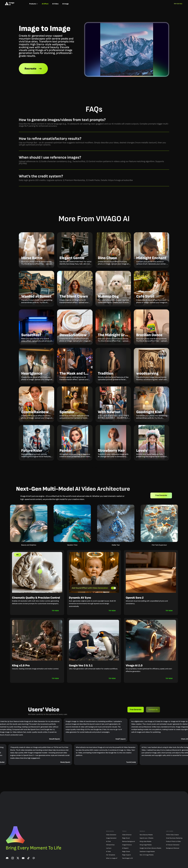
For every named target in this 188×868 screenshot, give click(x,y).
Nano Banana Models (146, 835)
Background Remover (173, 848)
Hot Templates (111, 855)
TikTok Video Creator (172, 835)
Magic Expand (126, 855)
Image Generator (111, 838)
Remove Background (129, 841)
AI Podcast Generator (173, 845)
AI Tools (108, 852)
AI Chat (108, 841)
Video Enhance (127, 835)
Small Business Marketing (174, 838)
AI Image (66, 4)
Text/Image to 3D (128, 858)
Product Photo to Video (173, 841)
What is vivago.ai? (112, 858)
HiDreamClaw (110, 845)
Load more (94, 467)
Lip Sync (109, 848)
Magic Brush (126, 838)
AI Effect (45, 4)
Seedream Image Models (147, 852)
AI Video (55, 4)
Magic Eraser (126, 852)
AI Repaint (125, 848)
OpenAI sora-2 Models (147, 838)
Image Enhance (127, 845)
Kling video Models (145, 841)
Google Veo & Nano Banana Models (150, 848)
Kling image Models (146, 845)
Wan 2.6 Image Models (147, 855)
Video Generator (111, 835)
